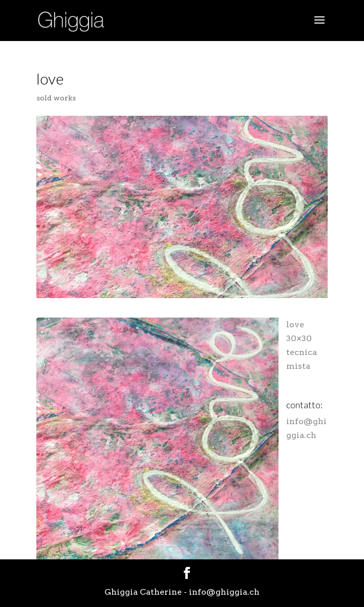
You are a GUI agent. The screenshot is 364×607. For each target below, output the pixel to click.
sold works (56, 98)
